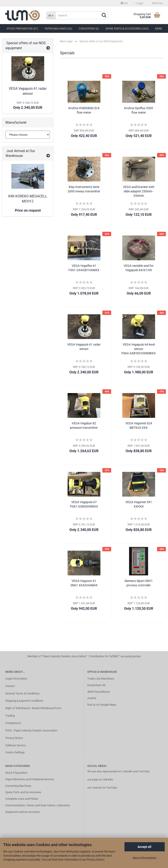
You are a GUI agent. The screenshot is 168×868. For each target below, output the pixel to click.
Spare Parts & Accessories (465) (127, 29)
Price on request (28, 210)
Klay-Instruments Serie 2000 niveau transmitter (84, 189)
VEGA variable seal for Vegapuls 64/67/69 (139, 268)
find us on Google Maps (102, 705)
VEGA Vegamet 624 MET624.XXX (139, 425)
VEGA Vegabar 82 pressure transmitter (84, 425)
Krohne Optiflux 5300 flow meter (139, 110)
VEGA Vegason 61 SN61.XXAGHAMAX (84, 583)
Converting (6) (89, 29)
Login (139, 3)
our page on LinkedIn (100, 779)
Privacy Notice (95, 860)
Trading (10, 716)
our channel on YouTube (102, 788)
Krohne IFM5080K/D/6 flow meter (84, 110)
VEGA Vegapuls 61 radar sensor (84, 347)
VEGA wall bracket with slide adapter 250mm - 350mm (139, 191)
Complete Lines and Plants (22, 799)
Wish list (156, 3)
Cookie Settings (15, 752)
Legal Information (16, 679)
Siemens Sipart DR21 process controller (139, 583)
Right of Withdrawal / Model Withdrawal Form (33, 708)
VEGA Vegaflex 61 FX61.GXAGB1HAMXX (84, 268)
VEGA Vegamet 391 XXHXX (139, 504)
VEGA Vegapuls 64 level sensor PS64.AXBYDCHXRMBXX (139, 349)
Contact (10, 686)
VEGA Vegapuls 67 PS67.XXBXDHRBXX (84, 504)
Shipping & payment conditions (24, 701)
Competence (13, 723)
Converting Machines (18, 786)
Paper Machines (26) (58, 29)
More (159, 29)
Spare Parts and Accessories (23, 792)
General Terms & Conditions (22, 693)
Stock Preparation (16, 773)
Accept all (144, 847)
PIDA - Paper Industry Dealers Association (31, 730)
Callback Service (16, 745)
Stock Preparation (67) (22, 29)
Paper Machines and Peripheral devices (30, 779)
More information (145, 858)
